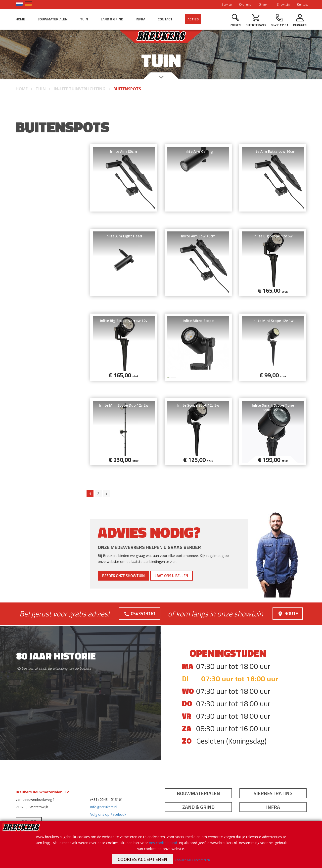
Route (287, 613)
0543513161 (139, 613)
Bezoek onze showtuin (132, 575)
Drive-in (264, 4)
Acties (193, 19)
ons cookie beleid (163, 843)
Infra (140, 19)
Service (227, 4)
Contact (302, 4)
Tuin (84, 19)
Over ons (245, 4)
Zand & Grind (112, 19)
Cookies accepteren (142, 859)
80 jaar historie (56, 656)
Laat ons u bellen (194, 575)
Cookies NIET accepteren (192, 860)
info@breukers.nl (104, 807)
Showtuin (283, 4)
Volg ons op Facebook (108, 814)
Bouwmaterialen (53, 19)
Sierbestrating (273, 793)
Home (20, 19)
